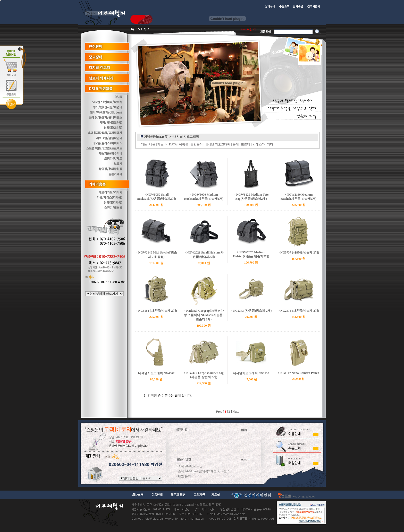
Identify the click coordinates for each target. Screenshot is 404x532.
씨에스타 (259, 144)
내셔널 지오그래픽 (218, 144)
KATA (173, 144)
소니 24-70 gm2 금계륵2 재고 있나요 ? (203, 471)
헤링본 (184, 144)
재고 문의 (184, 476)
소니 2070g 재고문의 (192, 466)
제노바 (162, 144)
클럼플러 (197, 144)
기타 (270, 144)
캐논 (144, 144)
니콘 (152, 144)
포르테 (246, 144)
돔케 (236, 144)
